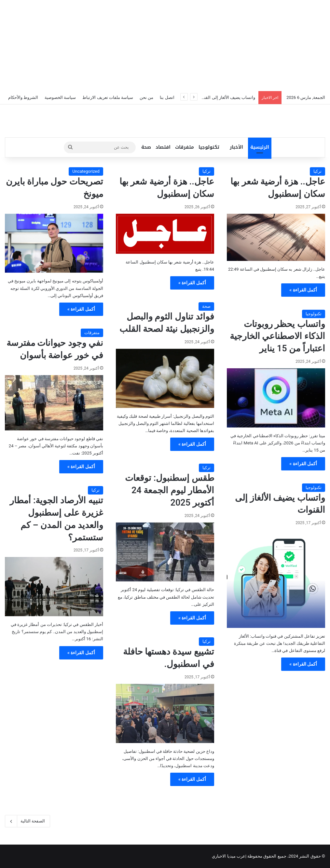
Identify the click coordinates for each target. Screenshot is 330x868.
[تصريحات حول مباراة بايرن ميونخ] (54, 243)
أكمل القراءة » (303, 290)
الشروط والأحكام (23, 97)
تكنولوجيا (209, 147)
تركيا (317, 171)
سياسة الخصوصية (60, 97)
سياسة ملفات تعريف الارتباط (108, 97)
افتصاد (163, 147)
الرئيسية (260, 147)
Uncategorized (86, 171)
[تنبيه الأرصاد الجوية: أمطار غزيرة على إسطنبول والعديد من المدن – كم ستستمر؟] (54, 587)
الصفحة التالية (27, 821)
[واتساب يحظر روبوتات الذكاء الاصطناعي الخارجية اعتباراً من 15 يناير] (276, 398)
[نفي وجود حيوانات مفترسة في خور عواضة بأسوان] (54, 403)
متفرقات (185, 147)
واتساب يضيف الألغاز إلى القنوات (226, 97)
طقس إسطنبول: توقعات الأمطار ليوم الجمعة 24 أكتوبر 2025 (170, 490)
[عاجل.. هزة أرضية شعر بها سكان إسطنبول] (276, 237)
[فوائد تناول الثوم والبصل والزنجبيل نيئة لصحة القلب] (165, 378)
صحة (146, 147)
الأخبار (236, 147)
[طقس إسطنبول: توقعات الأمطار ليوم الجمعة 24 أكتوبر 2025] (165, 552)
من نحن (146, 97)
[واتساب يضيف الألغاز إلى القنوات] (276, 579)
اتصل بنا (167, 97)
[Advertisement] (165, 46)
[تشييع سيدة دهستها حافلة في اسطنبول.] (165, 713)
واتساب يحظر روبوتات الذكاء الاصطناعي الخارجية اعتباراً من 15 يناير (277, 336)
